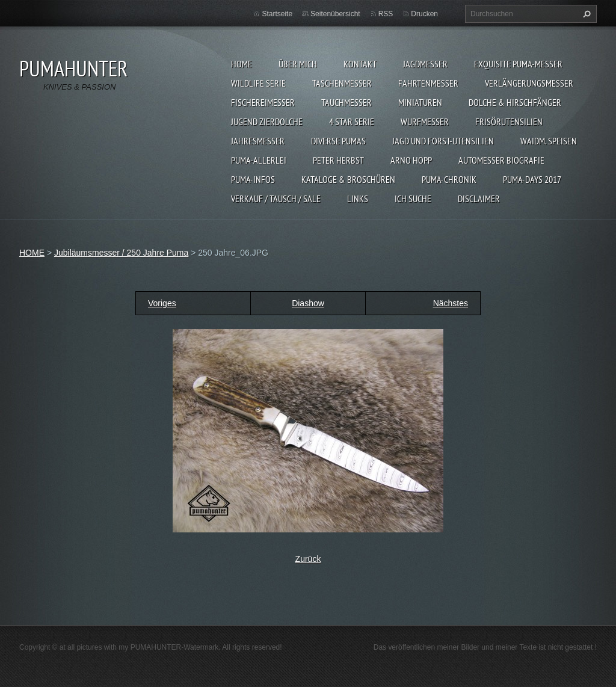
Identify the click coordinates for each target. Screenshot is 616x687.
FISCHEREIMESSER (263, 102)
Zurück (308, 559)
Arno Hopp (411, 160)
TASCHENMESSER (342, 83)
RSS (386, 14)
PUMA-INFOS (253, 179)
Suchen (585, 14)
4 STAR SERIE (352, 122)
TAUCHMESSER (346, 102)
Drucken (424, 14)
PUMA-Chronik (449, 179)
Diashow (308, 303)
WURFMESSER (425, 122)
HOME (242, 64)
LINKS (358, 199)
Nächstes (451, 303)
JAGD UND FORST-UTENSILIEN (443, 141)
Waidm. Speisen (549, 141)
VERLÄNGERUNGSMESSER (529, 83)
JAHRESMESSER (258, 141)
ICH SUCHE (413, 199)
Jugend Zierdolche (267, 122)
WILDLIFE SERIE (258, 83)
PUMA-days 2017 (532, 179)
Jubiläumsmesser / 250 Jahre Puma (121, 253)
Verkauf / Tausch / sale (276, 199)
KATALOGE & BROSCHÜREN (348, 179)
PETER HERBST (338, 160)
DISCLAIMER (479, 199)
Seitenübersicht (335, 14)
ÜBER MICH (298, 64)
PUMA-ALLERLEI (259, 160)
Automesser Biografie (501, 160)
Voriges (162, 303)
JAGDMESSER (425, 64)
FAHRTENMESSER (428, 83)
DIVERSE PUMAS (338, 141)
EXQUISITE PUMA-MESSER (518, 64)
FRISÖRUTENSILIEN (509, 122)
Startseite (277, 14)
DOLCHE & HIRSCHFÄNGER (515, 102)
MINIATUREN (420, 102)
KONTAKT (360, 64)
